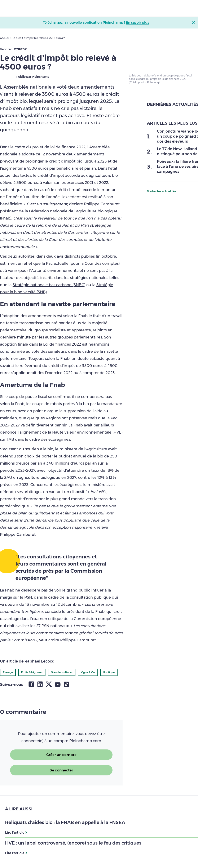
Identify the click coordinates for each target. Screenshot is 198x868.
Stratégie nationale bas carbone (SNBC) (49, 285)
